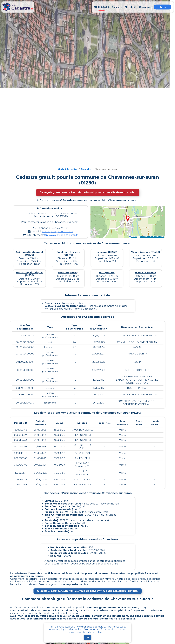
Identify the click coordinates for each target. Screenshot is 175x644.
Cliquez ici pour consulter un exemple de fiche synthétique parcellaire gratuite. (87, 591)
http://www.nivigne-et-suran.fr (60, 235)
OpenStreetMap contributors (152, 237)
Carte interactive (68, 169)
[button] (128, 219)
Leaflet (133, 237)
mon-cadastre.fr (28, 616)
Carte (163, 7)
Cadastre (86, 169)
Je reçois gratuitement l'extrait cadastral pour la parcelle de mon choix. (88, 192)
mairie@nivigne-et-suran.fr (58, 232)
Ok (87, 638)
